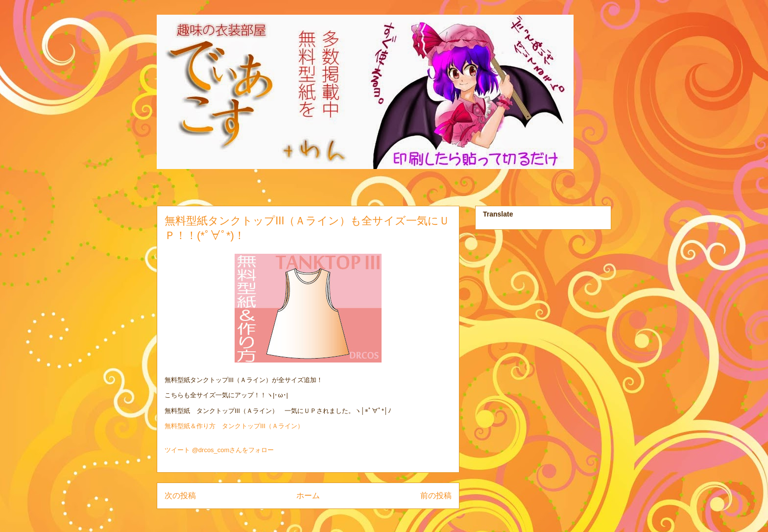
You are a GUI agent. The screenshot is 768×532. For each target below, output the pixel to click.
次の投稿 (180, 496)
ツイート (177, 450)
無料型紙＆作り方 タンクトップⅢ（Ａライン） (234, 426)
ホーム (308, 496)
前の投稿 (436, 496)
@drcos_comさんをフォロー (233, 450)
